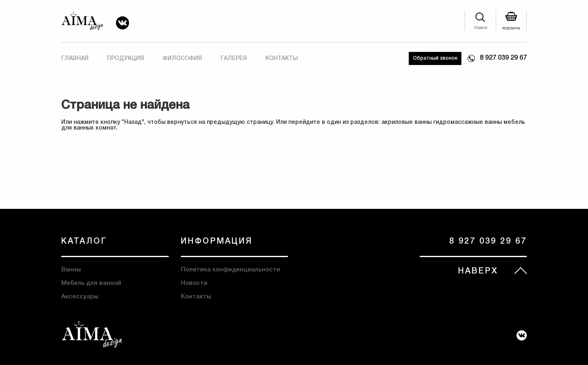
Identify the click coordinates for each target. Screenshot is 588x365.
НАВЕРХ (478, 271)
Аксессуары (80, 297)
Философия (182, 59)
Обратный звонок (435, 58)
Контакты (282, 59)
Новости (194, 283)
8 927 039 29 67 (503, 58)
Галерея (234, 59)
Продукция (126, 59)
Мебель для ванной (91, 283)
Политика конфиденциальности (231, 270)
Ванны (71, 270)
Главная (75, 59)
